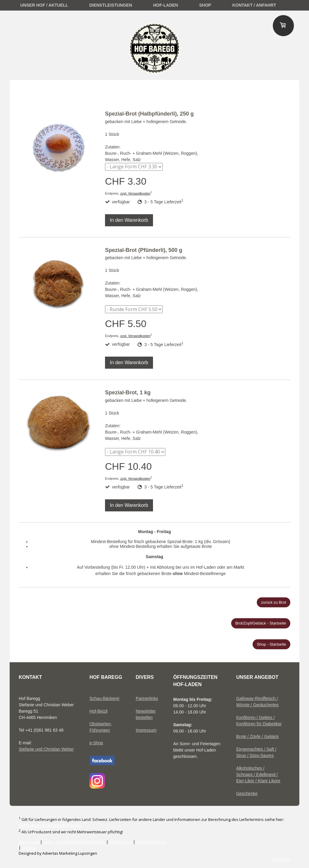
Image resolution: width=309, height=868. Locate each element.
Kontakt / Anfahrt (254, 5)
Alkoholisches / (250, 768)
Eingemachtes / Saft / (256, 749)
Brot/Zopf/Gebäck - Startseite (261, 623)
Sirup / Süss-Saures (255, 755)
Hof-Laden (166, 5)
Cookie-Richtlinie (151, 842)
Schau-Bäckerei (104, 698)
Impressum (146, 730)
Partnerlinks (147, 698)
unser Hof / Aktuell (44, 5)
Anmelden (281, 859)
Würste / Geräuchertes (258, 705)
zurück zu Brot (274, 602)
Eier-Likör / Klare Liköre (258, 781)
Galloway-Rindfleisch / (257, 698)
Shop (205, 5)
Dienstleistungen (111, 5)
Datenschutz (121, 842)
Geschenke (247, 793)
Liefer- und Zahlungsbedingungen (50, 825)
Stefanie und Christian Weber (46, 749)
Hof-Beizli (98, 711)
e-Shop (96, 743)
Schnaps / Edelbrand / (257, 774)
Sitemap (29, 847)
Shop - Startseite (271, 644)
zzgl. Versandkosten (135, 193)
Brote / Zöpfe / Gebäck (258, 736)
